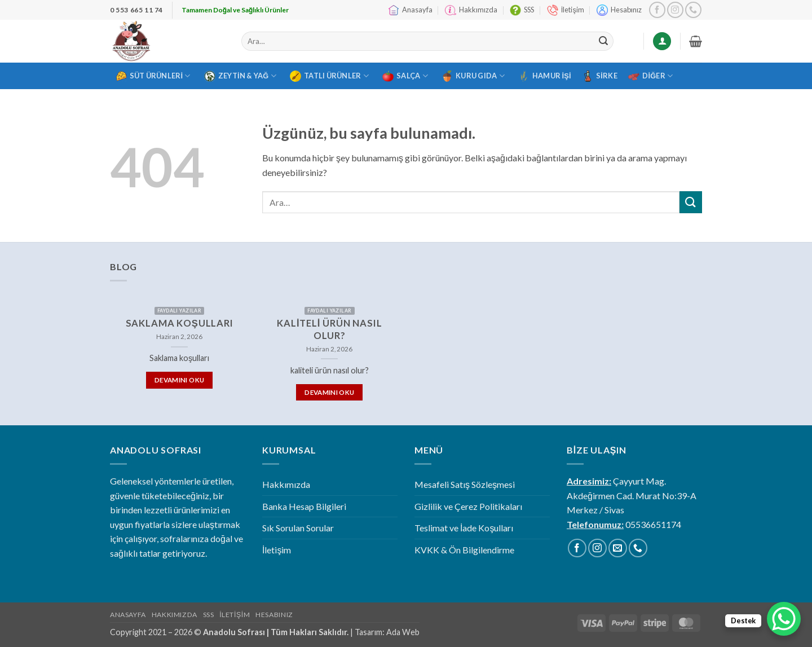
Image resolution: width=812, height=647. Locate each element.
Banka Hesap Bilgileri (304, 506)
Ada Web (403, 632)
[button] (696, 41)
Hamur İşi (545, 76)
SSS (522, 10)
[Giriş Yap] (662, 41)
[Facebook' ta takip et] (657, 10)
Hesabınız (619, 10)
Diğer (650, 76)
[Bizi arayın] (693, 10)
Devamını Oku (179, 380)
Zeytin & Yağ (240, 76)
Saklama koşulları (180, 323)
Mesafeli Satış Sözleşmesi (465, 484)
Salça (405, 76)
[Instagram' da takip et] (675, 10)
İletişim (566, 10)
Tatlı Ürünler (329, 76)
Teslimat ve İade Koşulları (464, 528)
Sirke (600, 76)
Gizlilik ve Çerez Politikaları (468, 506)
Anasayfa (410, 10)
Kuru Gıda (473, 76)
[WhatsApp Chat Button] (784, 619)
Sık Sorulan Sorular (298, 528)
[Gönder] (603, 41)
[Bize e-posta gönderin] (618, 548)
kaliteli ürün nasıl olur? (329, 329)
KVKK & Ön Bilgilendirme (464, 550)
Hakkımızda (471, 10)
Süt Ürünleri (153, 76)
